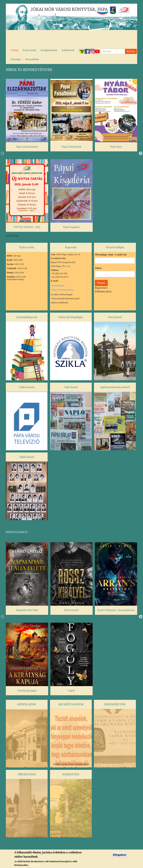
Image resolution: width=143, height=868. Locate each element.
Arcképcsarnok (71, 704)
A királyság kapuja (27, 691)
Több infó (34, 865)
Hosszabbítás (32, 59)
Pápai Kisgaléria (71, 227)
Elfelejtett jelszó (103, 291)
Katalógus (16, 59)
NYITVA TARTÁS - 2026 (27, 227)
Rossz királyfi (71, 610)
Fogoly (71, 691)
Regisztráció (101, 288)
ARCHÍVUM (12, 236)
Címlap (15, 50)
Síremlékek (27, 774)
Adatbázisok (68, 50)
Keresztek (71, 774)
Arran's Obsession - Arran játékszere (116, 610)
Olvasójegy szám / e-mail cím (111, 255)
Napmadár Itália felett (27, 610)
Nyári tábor (116, 147)
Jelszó (98, 268)
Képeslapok (27, 704)
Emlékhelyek (115, 704)
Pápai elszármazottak (27, 147)
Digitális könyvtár (88, 50)
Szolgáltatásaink (49, 50)
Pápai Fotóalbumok (71, 147)
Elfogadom (119, 855)
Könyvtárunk (29, 50)
